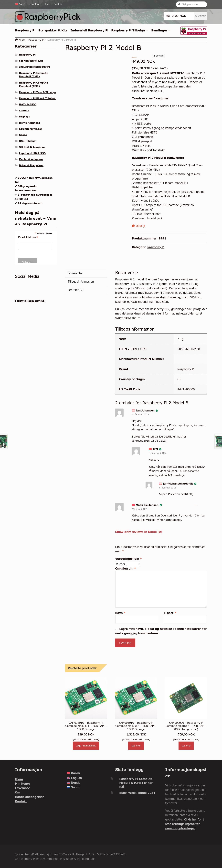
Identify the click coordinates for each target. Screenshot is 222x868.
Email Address (28, 237)
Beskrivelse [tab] (75, 273)
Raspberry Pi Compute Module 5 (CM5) (33, 75)
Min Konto (35, 4)
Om (47, 4)
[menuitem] (21, 4)
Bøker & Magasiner (31, 165)
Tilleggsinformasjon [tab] (81, 281)
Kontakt (58, 4)
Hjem (22, 40)
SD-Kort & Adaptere (32, 147)
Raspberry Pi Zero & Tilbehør (37, 92)
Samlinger (159, 30)
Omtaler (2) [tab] (76, 290)
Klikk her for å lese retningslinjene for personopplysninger (185, 824)
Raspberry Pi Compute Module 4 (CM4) (33, 84)
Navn (120, 613)
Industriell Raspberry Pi (89, 30)
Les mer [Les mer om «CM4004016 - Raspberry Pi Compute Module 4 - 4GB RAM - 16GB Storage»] (136, 746)
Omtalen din (126, 568)
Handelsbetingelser (29, 797)
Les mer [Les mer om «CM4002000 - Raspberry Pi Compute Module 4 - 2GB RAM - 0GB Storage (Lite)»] (186, 746)
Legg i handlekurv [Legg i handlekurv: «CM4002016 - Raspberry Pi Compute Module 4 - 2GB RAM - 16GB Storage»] (86, 746)
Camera (24, 110)
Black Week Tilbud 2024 (137, 793)
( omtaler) (159, 56)
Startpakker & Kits (53, 30)
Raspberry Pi (25, 30)
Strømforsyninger (30, 129)
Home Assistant (29, 123)
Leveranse (22, 788)
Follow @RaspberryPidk (30, 301)
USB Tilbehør (27, 141)
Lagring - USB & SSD (32, 153)
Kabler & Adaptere (31, 159)
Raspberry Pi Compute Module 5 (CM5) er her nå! (136, 783)
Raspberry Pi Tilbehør (128, 30)
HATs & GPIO (28, 104)
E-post (170, 613)
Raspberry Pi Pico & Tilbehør (37, 98)
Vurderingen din (129, 559)
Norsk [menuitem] (75, 783)
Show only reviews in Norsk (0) (139, 532)
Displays (24, 116)
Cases (23, 135)
